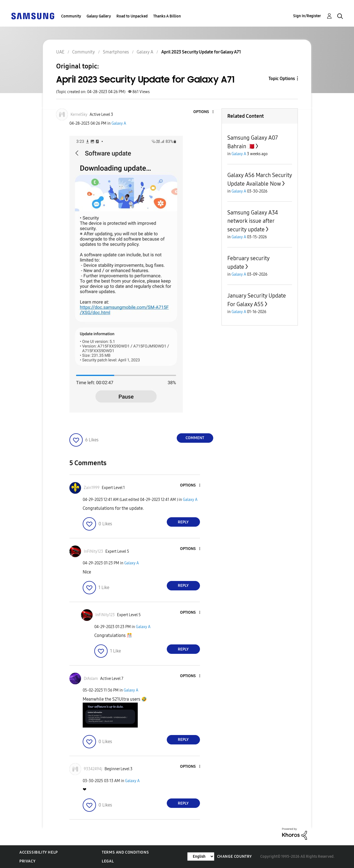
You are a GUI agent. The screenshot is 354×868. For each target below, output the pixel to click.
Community (71, 16)
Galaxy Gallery (99, 16)
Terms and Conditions (125, 852)
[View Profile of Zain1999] (92, 488)
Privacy (27, 861)
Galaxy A (119, 123)
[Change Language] (201, 857)
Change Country (235, 857)
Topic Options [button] (282, 79)
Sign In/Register (307, 16)
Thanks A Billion (167, 16)
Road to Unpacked (132, 16)
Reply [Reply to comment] (183, 522)
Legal (108, 861)
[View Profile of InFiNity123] (93, 551)
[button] (204, 112)
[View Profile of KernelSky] (79, 115)
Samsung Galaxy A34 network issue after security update (253, 221)
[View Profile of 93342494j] (93, 769)
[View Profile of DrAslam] (91, 679)
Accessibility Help (39, 852)
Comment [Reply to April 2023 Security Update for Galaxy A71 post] (195, 438)
